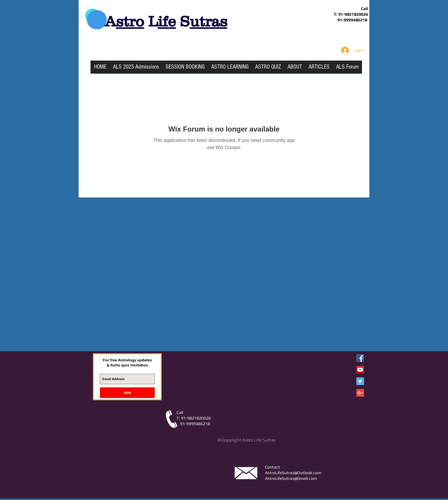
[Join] (127, 393)
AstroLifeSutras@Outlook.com (293, 473)
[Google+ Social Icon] (360, 393)
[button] (230, 69)
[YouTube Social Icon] (360, 370)
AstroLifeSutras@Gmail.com (291, 478)
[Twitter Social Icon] (360, 381)
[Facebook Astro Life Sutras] (360, 358)
